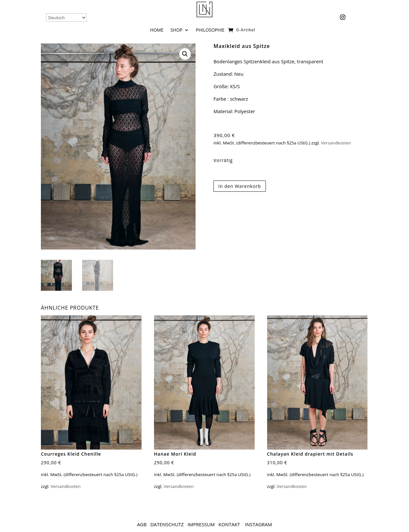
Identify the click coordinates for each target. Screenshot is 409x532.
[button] (185, 54)
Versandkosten (336, 143)
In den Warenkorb (240, 186)
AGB (142, 524)
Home (157, 30)
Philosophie (210, 30)
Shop (176, 30)
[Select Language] (66, 18)
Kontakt (230, 524)
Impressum (201, 524)
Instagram (259, 524)
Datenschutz (167, 524)
